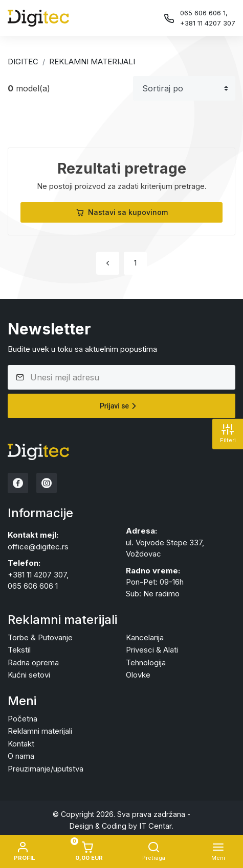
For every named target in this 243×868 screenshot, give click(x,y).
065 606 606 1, (204, 13)
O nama (21, 756)
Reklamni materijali (92, 62)
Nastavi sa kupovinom (122, 212)
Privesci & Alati (152, 650)
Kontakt (21, 744)
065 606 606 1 (33, 586)
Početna (23, 719)
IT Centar (156, 826)
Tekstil (19, 650)
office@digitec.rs (38, 547)
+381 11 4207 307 (208, 23)
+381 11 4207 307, (38, 575)
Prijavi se (119, 406)
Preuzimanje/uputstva (46, 769)
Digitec (23, 62)
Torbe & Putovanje (40, 637)
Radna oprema (33, 662)
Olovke (138, 675)
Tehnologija (146, 662)
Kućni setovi (29, 675)
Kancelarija (145, 637)
